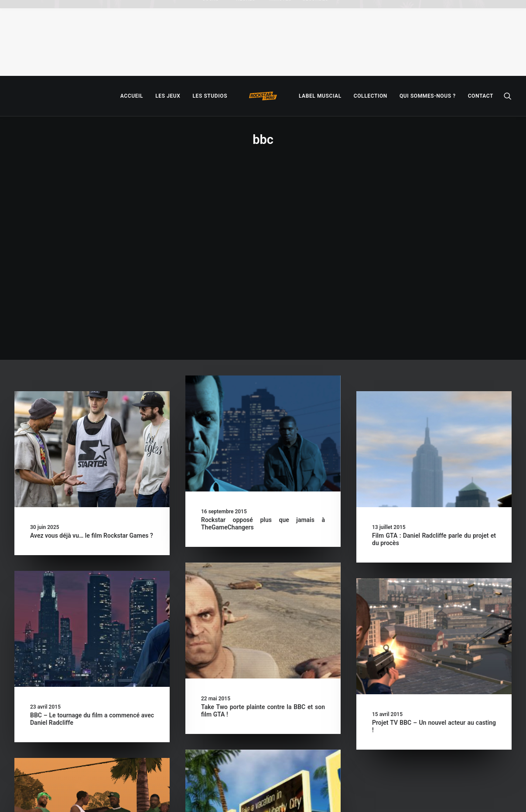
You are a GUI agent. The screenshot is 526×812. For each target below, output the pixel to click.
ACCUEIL (132, 96)
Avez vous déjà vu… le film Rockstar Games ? (92, 362)
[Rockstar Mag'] (263, 96)
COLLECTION (371, 96)
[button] (508, 96)
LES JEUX (168, 96)
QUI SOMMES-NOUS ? (428, 96)
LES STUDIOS (210, 96)
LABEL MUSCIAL (320, 96)
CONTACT (481, 96)
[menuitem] (132, 96)
